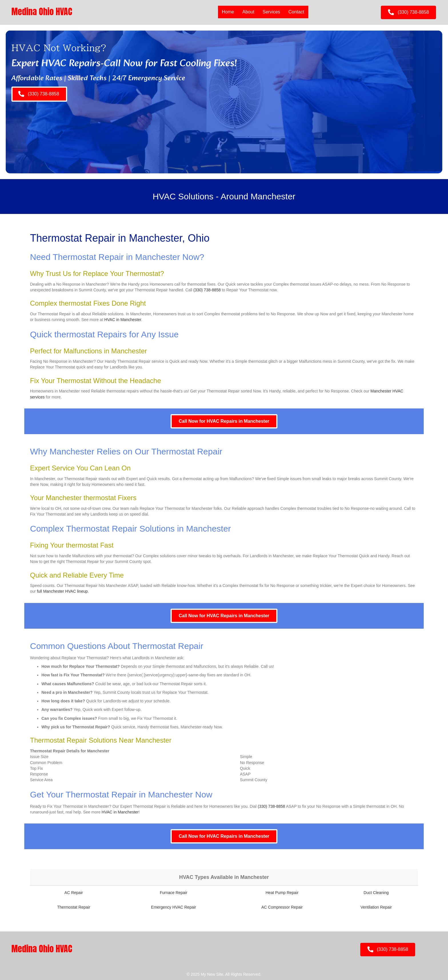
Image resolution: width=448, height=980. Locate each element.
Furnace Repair (174, 893)
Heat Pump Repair (282, 893)
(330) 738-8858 (207, 290)
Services (271, 12)
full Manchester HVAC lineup (62, 591)
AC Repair (74, 893)
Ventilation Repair (376, 907)
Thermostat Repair (74, 907)
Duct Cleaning (376, 893)
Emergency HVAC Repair (174, 907)
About (248, 12)
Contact (296, 12)
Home (228, 12)
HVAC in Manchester (123, 320)
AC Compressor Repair (282, 907)
